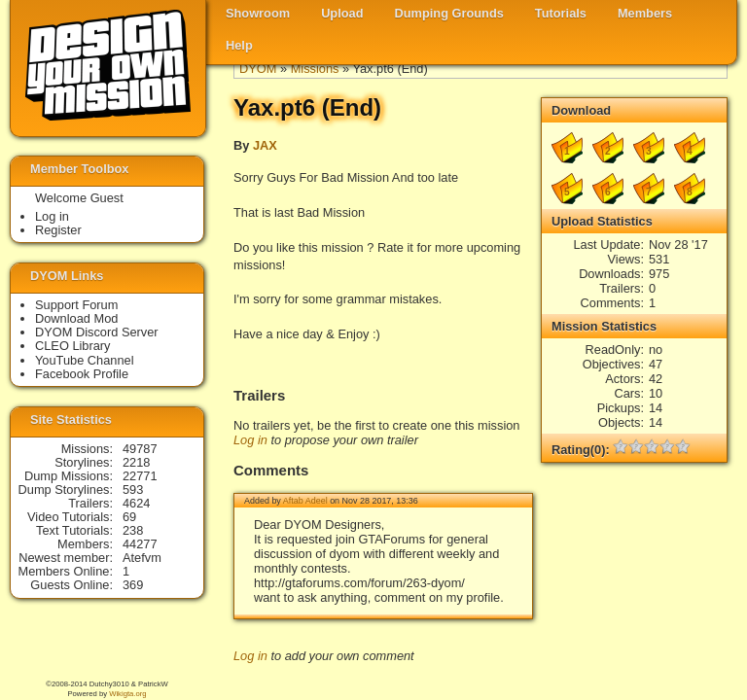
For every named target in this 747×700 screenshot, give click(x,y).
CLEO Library (73, 346)
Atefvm (142, 558)
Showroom (258, 13)
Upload (342, 13)
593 (133, 490)
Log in (250, 440)
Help (239, 45)
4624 (136, 503)
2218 (136, 462)
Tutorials (561, 13)
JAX (265, 145)
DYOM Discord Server (97, 332)
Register (58, 230)
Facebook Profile (82, 374)
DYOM (258, 69)
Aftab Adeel (305, 501)
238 (133, 530)
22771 (140, 476)
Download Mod (76, 318)
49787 (140, 449)
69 (129, 517)
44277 (140, 544)
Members (645, 13)
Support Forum (76, 305)
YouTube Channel (85, 360)
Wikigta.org (127, 694)
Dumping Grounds (449, 13)
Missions (315, 69)
